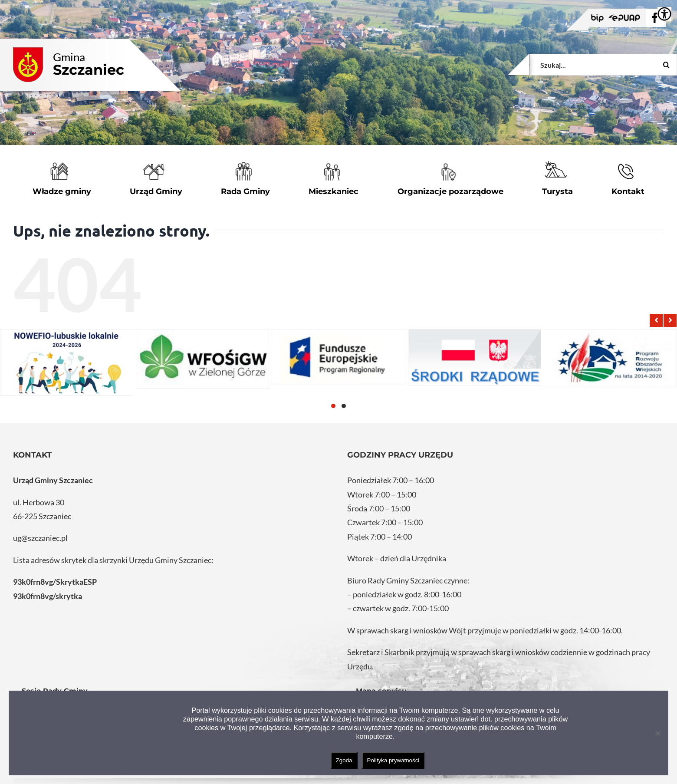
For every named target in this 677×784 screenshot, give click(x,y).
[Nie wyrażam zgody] (657, 733)
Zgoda (344, 760)
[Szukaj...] (603, 65)
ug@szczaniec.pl (40, 538)
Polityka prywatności (393, 760)
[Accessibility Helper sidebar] (664, 14)
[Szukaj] (666, 65)
